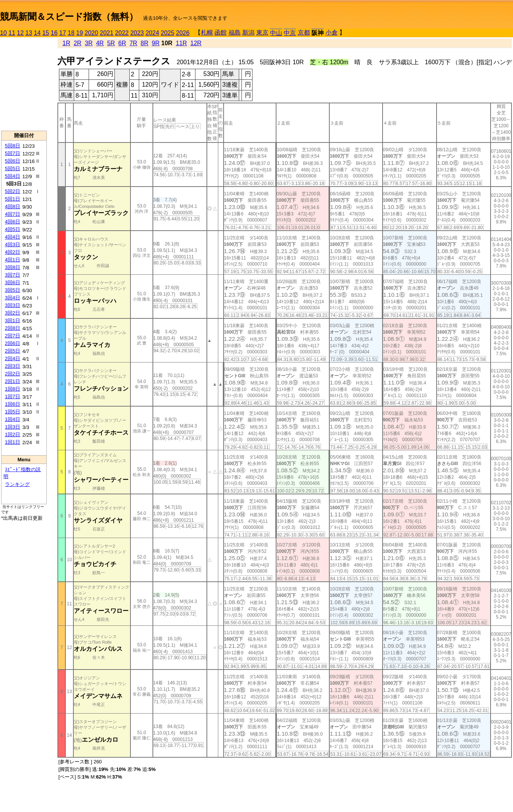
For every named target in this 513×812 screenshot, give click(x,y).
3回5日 (13, 290)
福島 (235, 32)
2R (78, 43)
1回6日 (13, 404)
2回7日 (13, 336)
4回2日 (13, 252)
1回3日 (13, 427)
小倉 (332, 32)
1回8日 (13, 389)
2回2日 (13, 374)
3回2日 (13, 313)
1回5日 (13, 412)
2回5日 (13, 351)
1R (66, 43)
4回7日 (13, 214)
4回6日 (13, 222)
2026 (183, 33)
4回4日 (13, 237)
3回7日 (13, 275)
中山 (276, 33)
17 (63, 33)
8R (145, 43)
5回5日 (13, 169)
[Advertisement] (24, 84)
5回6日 (13, 161)
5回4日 (13, 176)
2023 (137, 33)
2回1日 (13, 381)
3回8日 (13, 267)
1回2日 (13, 434)
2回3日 (13, 366)
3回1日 (13, 321)
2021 (107, 33)
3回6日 (13, 283)
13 (29, 33)
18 (71, 33)
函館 (221, 32)
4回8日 (13, 207)
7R (133, 43)
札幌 (207, 32)
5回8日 (13, 146)
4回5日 (13, 229)
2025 (168, 33)
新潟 (248, 32)
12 (21, 33)
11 (12, 33)
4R (100, 43)
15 (46, 33)
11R (181, 43)
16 (54, 33)
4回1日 (13, 260)
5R (111, 43)
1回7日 (13, 397)
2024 (152, 33)
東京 (262, 32)
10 (3, 33)
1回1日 (13, 442)
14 (37, 33)
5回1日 (13, 199)
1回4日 (13, 419)
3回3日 (13, 305)
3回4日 (13, 298)
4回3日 (13, 245)
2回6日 (13, 343)
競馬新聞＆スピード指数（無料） (69, 17)
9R (156, 43)
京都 (304, 32)
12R (196, 43)
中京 (290, 33)
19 (79, 33)
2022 (122, 33)
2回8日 (13, 328)
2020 (92, 33)
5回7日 (13, 153)
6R (122, 43)
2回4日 (13, 359)
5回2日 (13, 191)
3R (89, 43)
